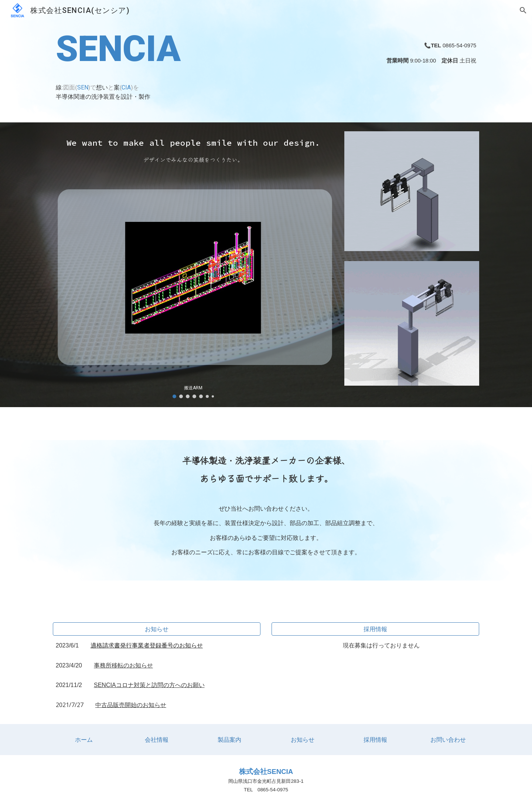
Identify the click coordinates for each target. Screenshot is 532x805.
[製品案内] (229, 740)
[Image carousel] (193, 284)
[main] (193, 61)
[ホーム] (84, 740)
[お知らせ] (157, 629)
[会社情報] (157, 740)
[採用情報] (375, 629)
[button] (523, 10)
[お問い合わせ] (448, 740)
